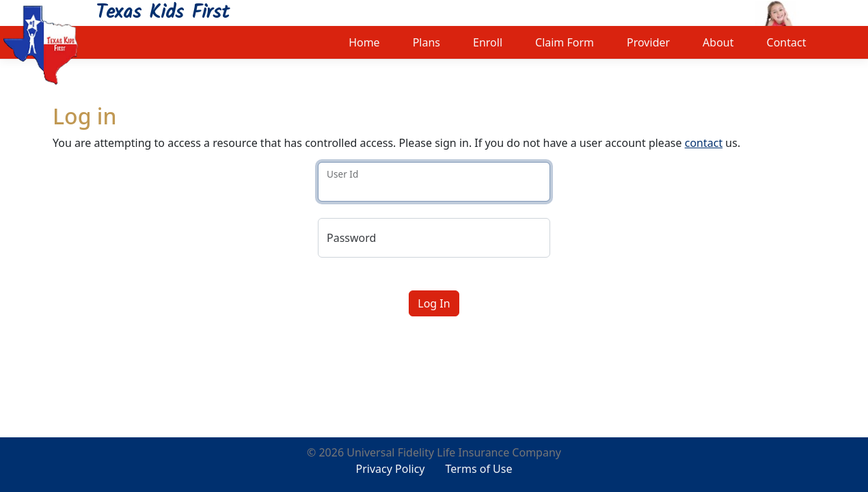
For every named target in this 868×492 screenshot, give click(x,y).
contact (704, 143)
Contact (787, 42)
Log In (434, 303)
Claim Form (565, 42)
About (718, 42)
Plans (426, 42)
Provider (648, 42)
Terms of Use (479, 469)
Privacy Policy (391, 469)
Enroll (488, 42)
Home (364, 42)
